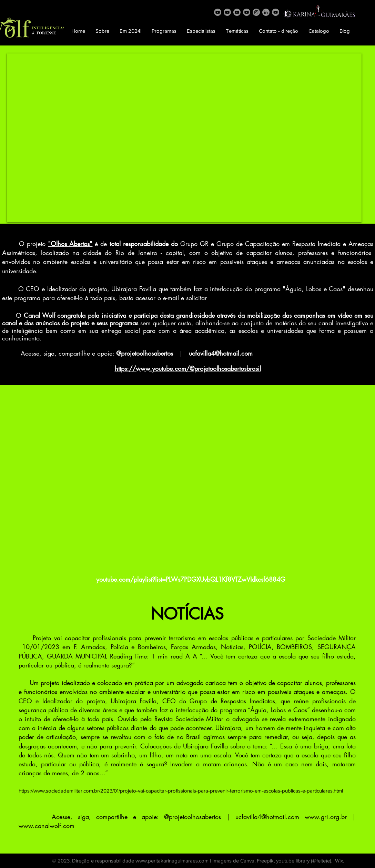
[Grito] (227, 12)
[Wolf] (218, 12)
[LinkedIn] (266, 12)
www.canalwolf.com (47, 826)
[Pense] (247, 12)
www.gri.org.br (326, 817)
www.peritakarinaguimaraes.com (172, 861)
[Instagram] (256, 12)
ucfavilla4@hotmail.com (267, 817)
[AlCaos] (237, 12)
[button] (102, 31)
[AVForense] (276, 12)
